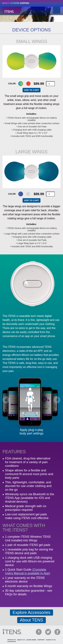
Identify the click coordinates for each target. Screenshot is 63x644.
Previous (19, 61)
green (21, 84)
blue (21, 194)
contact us (51, 640)
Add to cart (32, 90)
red (28, 84)
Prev (6, 400)
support (41, 640)
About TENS (32, 620)
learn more (31, 640)
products (12, 640)
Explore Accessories (32, 612)
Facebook (57, 632)
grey (28, 194)
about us (21, 640)
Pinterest (39, 632)
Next (44, 61)
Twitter (48, 632)
